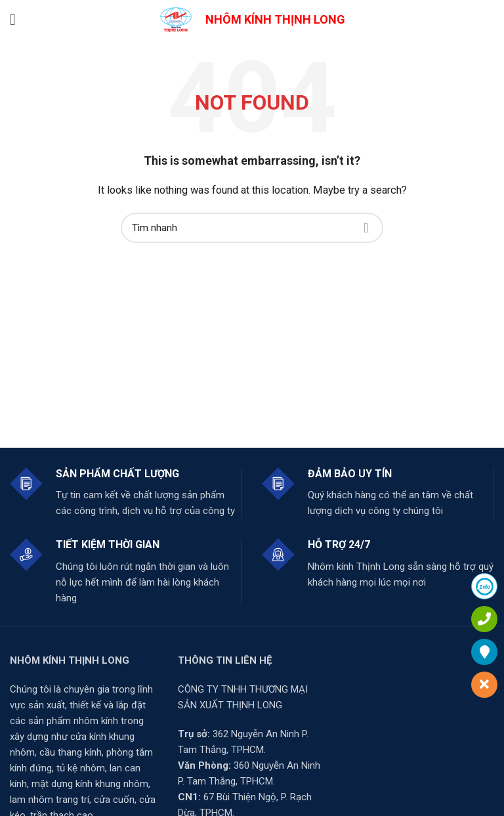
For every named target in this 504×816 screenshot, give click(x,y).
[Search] (252, 228)
